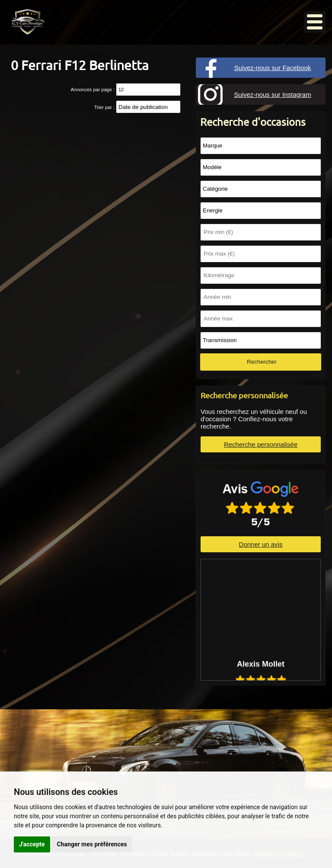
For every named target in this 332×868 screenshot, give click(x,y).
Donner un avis (261, 544)
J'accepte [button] (32, 844)
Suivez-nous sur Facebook (273, 68)
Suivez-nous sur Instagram (272, 94)
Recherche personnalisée (261, 444)
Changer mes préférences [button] (92, 844)
